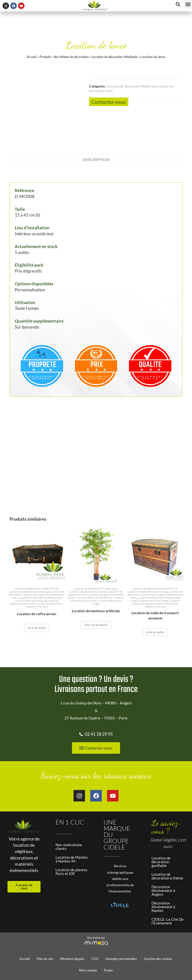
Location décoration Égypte (31, 601)
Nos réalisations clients (69, 847)
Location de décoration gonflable (161, 862)
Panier (109, 970)
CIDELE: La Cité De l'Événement (167, 921)
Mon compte (88, 970)
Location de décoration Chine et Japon (96, 589)
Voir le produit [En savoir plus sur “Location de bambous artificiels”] (96, 625)
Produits (45, 57)
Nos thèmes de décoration (71, 57)
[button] (188, 4)
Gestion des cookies (158, 959)
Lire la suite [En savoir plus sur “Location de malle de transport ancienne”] (155, 632)
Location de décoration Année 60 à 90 (36, 589)
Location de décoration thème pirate (40, 598)
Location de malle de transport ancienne (155, 615)
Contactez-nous (109, 102)
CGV (95, 959)
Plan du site (45, 959)
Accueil (32, 57)
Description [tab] (96, 159)
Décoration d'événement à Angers (163, 890)
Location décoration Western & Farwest (44, 605)
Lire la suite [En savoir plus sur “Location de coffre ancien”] (37, 628)
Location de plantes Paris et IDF (71, 872)
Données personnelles (121, 959)
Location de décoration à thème (167, 876)
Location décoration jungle (107, 602)
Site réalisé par (96, 938)
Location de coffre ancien (37, 614)
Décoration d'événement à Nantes (163, 907)
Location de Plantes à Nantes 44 (72, 859)
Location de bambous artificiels (96, 611)
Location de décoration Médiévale (115, 57)
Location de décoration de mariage (29, 592)
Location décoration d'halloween (149, 601)
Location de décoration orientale (88, 592)
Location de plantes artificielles (94, 598)
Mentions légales (72, 959)
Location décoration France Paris (34, 602)
